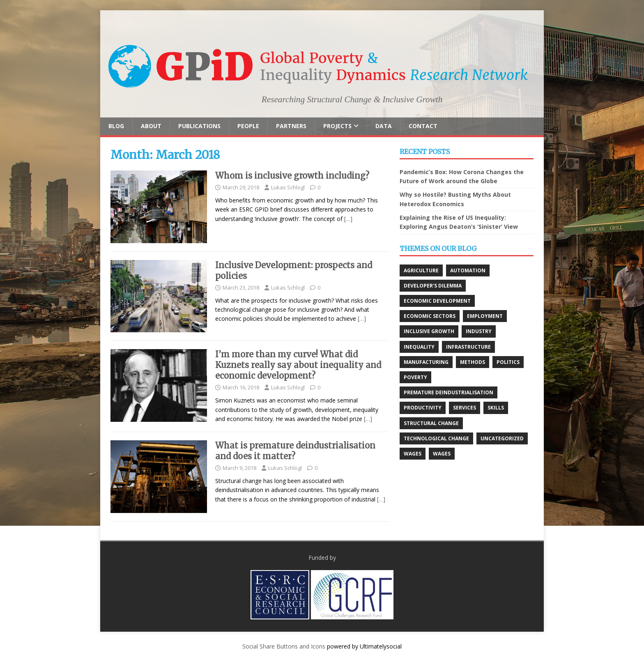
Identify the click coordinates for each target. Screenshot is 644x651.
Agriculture (421, 270)
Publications (199, 126)
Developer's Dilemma (433, 286)
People (248, 126)
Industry (479, 331)
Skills (496, 408)
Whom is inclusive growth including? (292, 176)
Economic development (437, 301)
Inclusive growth (429, 331)
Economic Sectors (430, 316)
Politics (508, 362)
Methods (473, 362)
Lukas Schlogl (288, 187)
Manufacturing (426, 362)
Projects (337, 126)
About (151, 126)
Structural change (431, 423)
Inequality (419, 347)
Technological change (436, 438)
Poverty (415, 377)
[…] (348, 219)
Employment (485, 316)
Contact (423, 126)
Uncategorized (502, 438)
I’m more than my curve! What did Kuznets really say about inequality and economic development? (298, 365)
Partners (291, 126)
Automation (468, 270)
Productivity (423, 408)
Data (384, 126)
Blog (116, 126)
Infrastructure (468, 347)
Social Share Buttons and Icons (284, 646)
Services (465, 408)
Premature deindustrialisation (448, 392)
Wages (413, 454)
